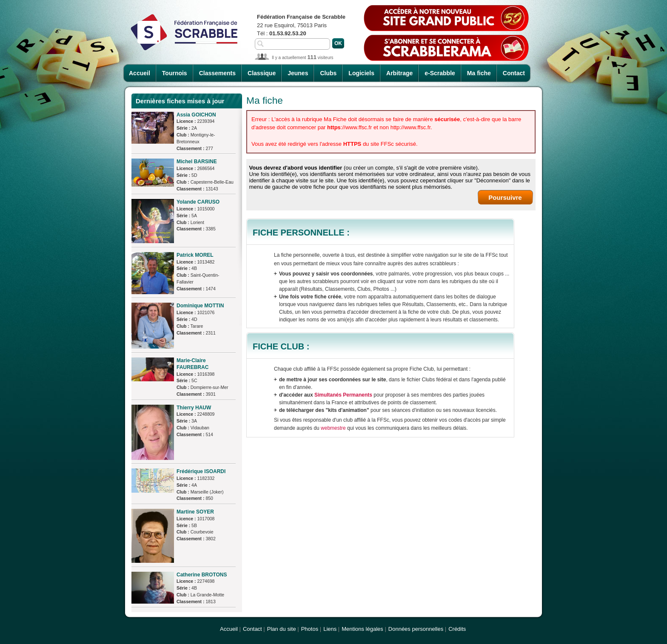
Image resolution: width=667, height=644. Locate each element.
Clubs (328, 73)
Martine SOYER (195, 512)
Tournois (175, 73)
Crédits (457, 629)
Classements (217, 73)
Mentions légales (362, 629)
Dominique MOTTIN (200, 306)
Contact (514, 73)
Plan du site (282, 629)
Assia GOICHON (196, 115)
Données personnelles (416, 629)
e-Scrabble (440, 73)
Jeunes (298, 73)
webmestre (333, 428)
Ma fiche (479, 73)
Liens (330, 629)
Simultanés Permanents (343, 395)
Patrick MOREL (195, 255)
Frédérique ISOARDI (201, 471)
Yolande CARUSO (198, 202)
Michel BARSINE (197, 162)
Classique (262, 73)
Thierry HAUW (194, 408)
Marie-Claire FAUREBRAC (192, 364)
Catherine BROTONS (202, 575)
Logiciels (361, 73)
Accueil (140, 73)
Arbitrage (399, 73)
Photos (310, 629)
